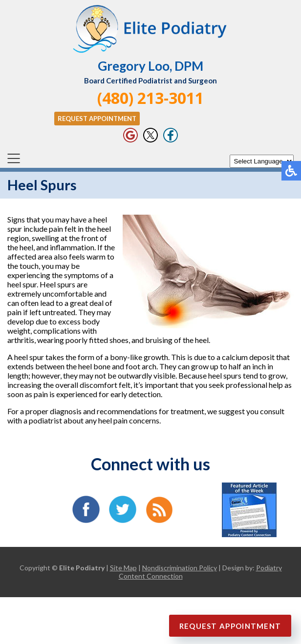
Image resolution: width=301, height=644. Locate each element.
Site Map (123, 568)
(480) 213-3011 (150, 98)
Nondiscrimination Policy (180, 568)
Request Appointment (97, 119)
